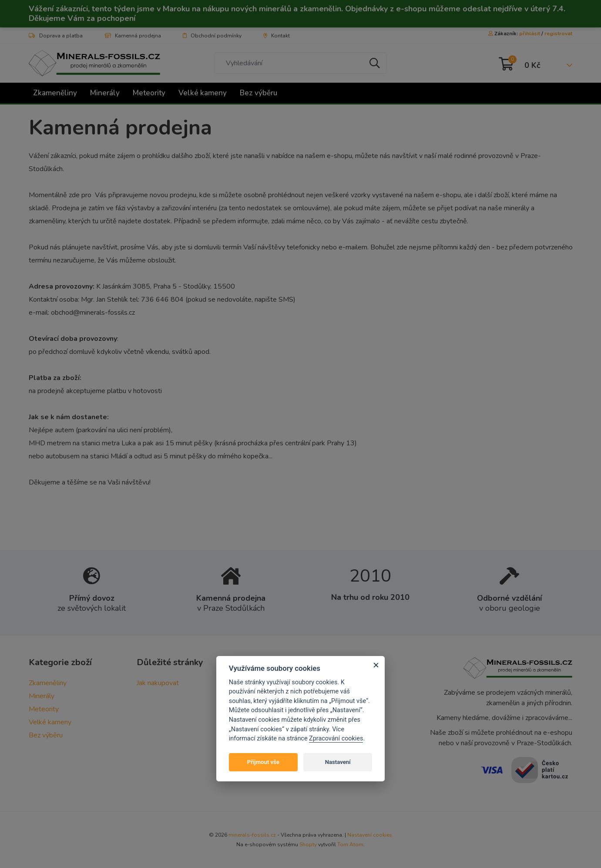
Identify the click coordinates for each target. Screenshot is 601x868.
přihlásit (530, 34)
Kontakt (277, 36)
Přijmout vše (263, 762)
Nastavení (338, 762)
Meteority (149, 93)
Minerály (105, 93)
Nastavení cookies (370, 835)
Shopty (308, 844)
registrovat (558, 34)
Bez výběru (259, 93)
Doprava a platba (56, 36)
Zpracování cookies (336, 738)
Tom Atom (350, 844)
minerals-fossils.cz (252, 835)
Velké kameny (203, 93)
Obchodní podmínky (212, 36)
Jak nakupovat (158, 683)
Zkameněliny (55, 93)
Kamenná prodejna (133, 36)
